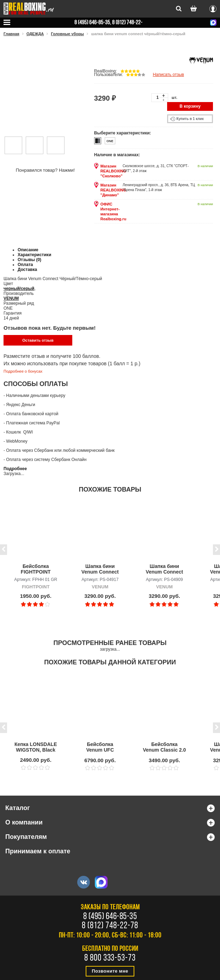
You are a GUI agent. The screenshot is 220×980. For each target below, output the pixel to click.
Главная (11, 34)
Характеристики (34, 255)
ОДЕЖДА (35, 34)
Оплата (25, 265)
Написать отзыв (168, 75)
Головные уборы (68, 34)
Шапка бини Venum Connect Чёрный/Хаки (164, 569)
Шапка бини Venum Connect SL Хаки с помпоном (100, 569)
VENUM (11, 298)
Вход (213, 8)
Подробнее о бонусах (23, 371)
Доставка (27, 270)
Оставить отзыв (38, 340)
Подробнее (15, 469)
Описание (28, 250)
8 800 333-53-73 (110, 959)
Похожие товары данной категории (110, 662)
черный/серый (19, 289)
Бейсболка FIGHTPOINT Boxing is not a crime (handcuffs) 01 (36, 569)
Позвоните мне (110, 971)
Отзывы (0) (29, 260)
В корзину (190, 106)
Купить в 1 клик (190, 119)
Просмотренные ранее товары (110, 643)
